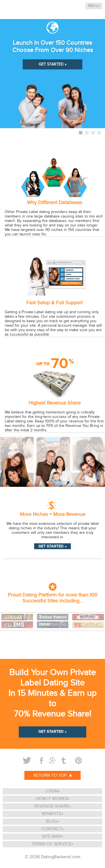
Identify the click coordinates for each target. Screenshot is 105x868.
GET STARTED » (53, 64)
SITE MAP (52, 837)
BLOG (52, 821)
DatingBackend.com (61, 857)
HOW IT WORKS (52, 799)
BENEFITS (52, 814)
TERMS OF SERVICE (52, 844)
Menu (94, 6)
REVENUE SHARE (52, 806)
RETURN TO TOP (53, 775)
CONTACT (52, 829)
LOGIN (52, 791)
